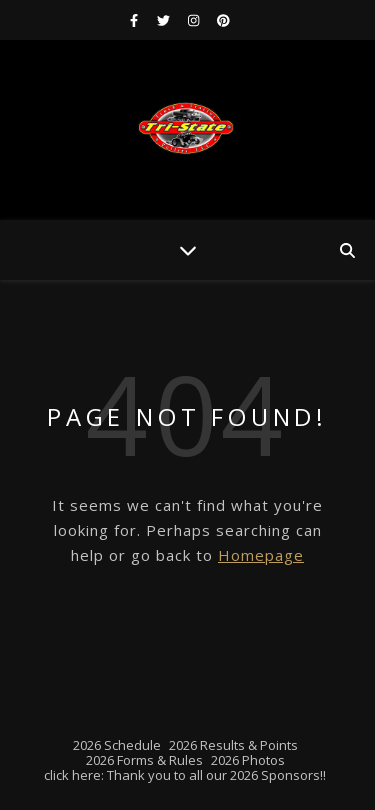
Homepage (261, 555)
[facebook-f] (135, 20)
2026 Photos (248, 760)
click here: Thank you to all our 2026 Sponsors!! (185, 775)
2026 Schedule (117, 745)
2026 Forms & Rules (144, 760)
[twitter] (165, 20)
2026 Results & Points (233, 745)
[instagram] (195, 20)
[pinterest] (223, 20)
